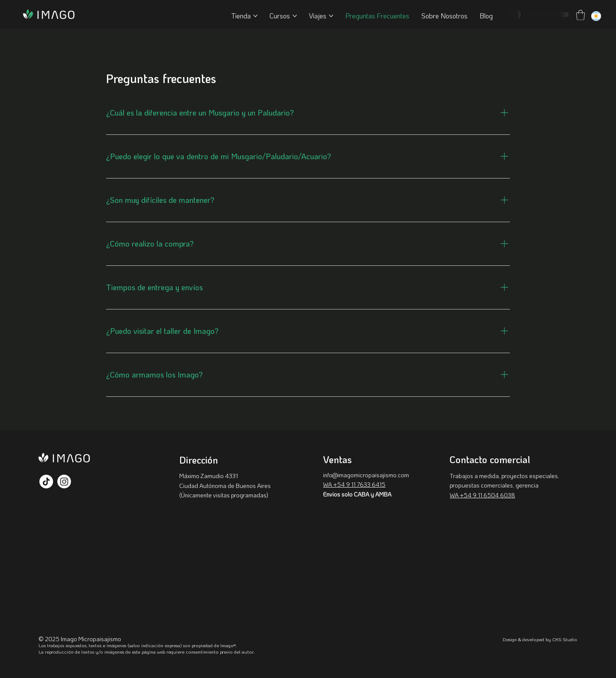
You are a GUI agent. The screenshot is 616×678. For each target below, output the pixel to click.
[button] (580, 15)
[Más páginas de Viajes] (331, 16)
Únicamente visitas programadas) (225, 495)
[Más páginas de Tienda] (255, 16)
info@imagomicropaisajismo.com (366, 475)
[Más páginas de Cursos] (295, 16)
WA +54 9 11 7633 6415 (354, 484)
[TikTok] (46, 482)
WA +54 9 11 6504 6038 (482, 495)
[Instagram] (64, 482)
